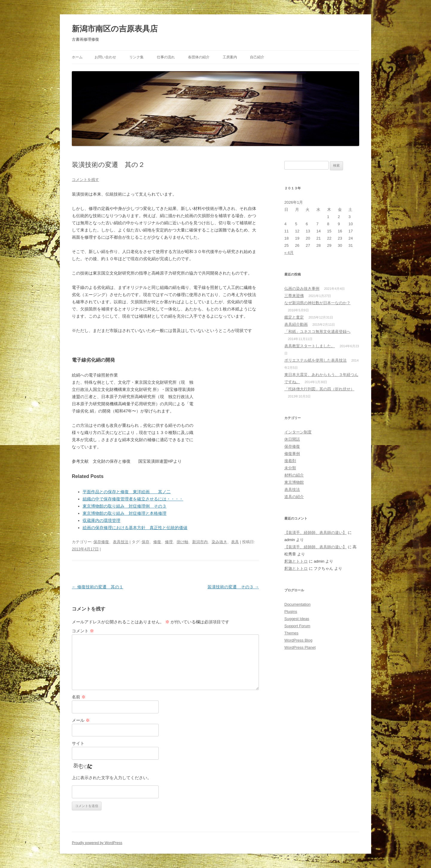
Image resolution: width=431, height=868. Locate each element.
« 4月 (289, 253)
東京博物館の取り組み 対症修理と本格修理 (125, 513)
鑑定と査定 (294, 317)
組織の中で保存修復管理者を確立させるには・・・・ (133, 499)
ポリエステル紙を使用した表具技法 (315, 360)
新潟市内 (200, 542)
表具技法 (121, 542)
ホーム (77, 57)
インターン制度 (298, 432)
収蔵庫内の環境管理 (101, 520)
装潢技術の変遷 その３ (233, 587)
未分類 (290, 468)
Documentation (297, 604)
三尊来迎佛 (294, 296)
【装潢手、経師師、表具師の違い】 (315, 533)
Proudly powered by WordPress (97, 843)
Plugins (291, 612)
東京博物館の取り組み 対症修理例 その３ (125, 506)
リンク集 (136, 57)
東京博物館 (294, 482)
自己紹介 (257, 57)
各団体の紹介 (199, 57)
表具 (235, 542)
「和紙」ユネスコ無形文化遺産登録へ (317, 332)
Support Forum (297, 626)
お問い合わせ (105, 57)
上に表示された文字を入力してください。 (112, 778)
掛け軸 (182, 542)
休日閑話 (292, 439)
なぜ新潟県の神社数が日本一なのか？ (317, 303)
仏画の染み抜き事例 (302, 288)
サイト (78, 743)
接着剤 (290, 461)
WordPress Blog (298, 640)
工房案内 (230, 57)
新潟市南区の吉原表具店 (115, 29)
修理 (169, 542)
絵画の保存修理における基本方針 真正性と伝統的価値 (135, 528)
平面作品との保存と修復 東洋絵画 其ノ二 (127, 492)
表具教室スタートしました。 (310, 346)
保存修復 (101, 542)
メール (81, 720)
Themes (291, 633)
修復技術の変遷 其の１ (98, 587)
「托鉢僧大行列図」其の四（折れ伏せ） (319, 389)
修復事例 (292, 454)
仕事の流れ (166, 57)
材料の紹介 (294, 475)
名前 (79, 697)
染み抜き (219, 542)
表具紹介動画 (296, 324)
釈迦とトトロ (296, 561)
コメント (83, 631)
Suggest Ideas (297, 619)
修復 (157, 542)
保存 (145, 542)
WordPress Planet (300, 647)
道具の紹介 (294, 497)
